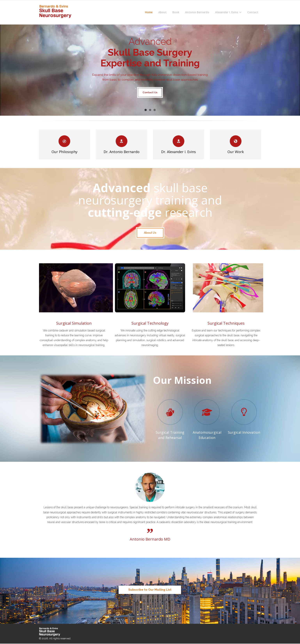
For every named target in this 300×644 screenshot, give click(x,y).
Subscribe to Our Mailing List (150, 590)
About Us (150, 233)
